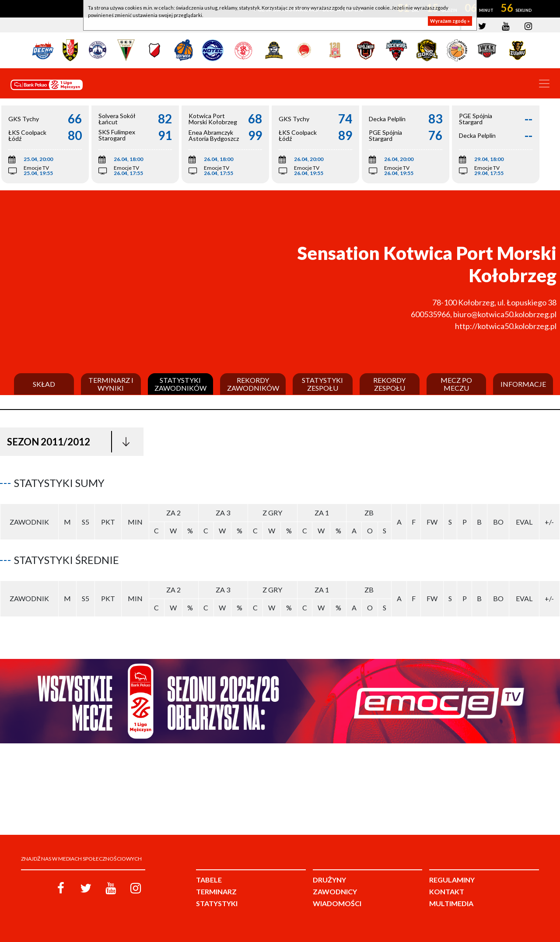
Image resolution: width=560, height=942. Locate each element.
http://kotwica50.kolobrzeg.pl (506, 326)
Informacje (523, 384)
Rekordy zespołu (389, 384)
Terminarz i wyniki (111, 384)
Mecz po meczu (456, 384)
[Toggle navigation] (544, 84)
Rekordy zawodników (253, 384)
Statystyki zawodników (180, 384)
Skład (44, 384)
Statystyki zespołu (322, 384)
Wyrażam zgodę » (450, 21)
